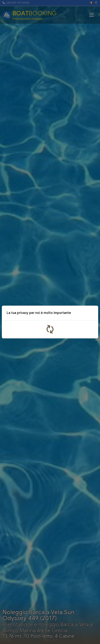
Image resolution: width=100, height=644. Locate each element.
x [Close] (92, 314)
